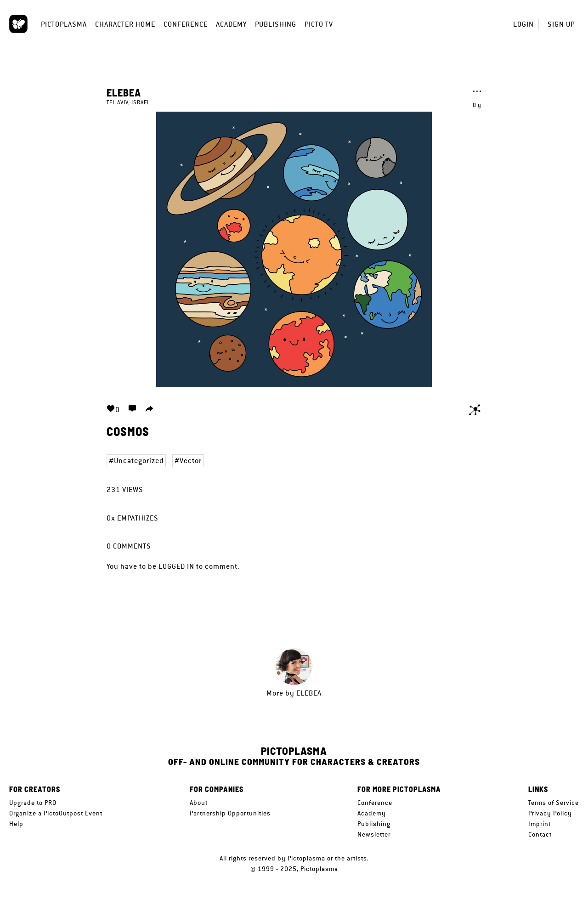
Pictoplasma (64, 24)
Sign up (561, 24)
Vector (191, 461)
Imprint (540, 824)
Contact (540, 834)
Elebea (124, 92)
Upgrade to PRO (33, 803)
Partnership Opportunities (230, 813)
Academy (231, 24)
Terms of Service (554, 803)
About (199, 803)
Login (523, 24)
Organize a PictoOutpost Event (56, 813)
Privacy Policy (550, 813)
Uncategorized (139, 461)
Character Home (125, 24)
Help (16, 824)
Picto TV (319, 24)
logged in (176, 566)
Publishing (276, 24)
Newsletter (374, 834)
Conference (186, 24)
